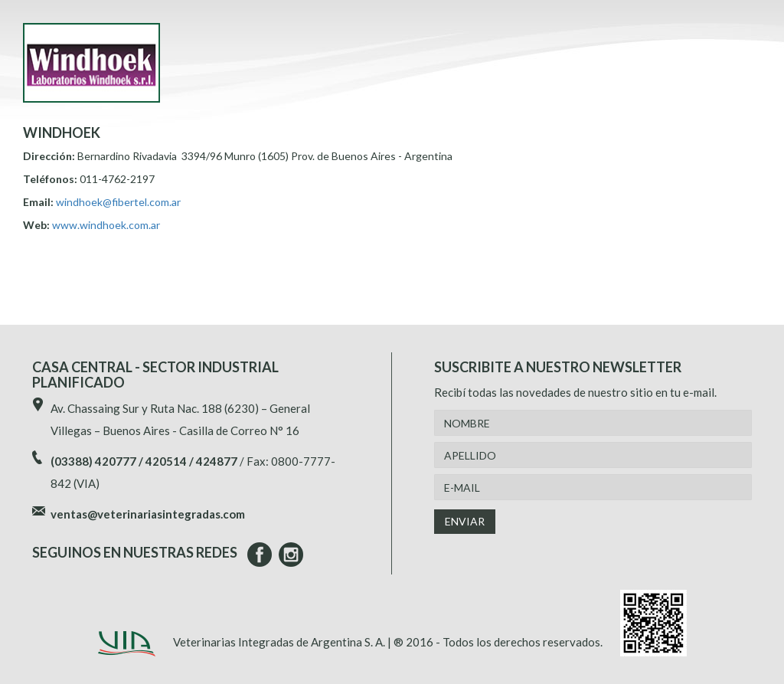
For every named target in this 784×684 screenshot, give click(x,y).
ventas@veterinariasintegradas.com (148, 514)
